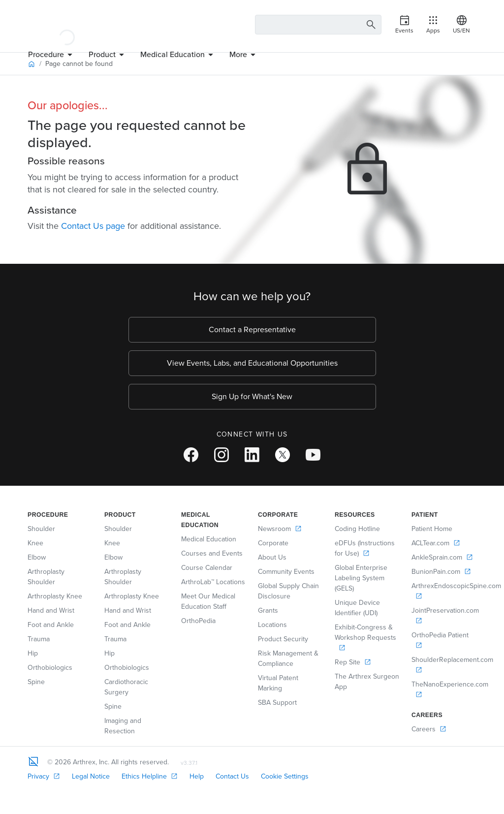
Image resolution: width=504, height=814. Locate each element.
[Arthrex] (67, 25)
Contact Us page (93, 226)
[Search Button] (370, 25)
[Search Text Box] (318, 25)
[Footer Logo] (33, 761)
